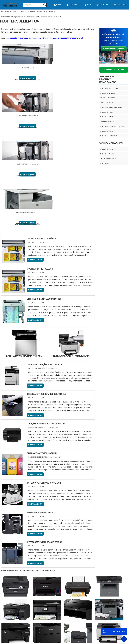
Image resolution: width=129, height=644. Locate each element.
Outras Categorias (111, 143)
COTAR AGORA (12, 79)
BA (55, 513)
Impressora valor (106, 112)
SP (29, 513)
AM (74, 513)
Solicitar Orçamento (114, 70)
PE (50, 513)
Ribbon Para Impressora (66, 574)
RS (45, 513)
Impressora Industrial (58, 38)
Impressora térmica (107, 154)
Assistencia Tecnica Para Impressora (71, 563)
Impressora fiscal (106, 149)
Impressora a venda (33, 17)
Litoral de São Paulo (76, 531)
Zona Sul (39, 531)
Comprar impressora (107, 98)
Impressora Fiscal (76, 38)
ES (24, 513)
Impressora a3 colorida (108, 136)
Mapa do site (113, 567)
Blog (88, 5)
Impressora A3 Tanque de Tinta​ (68, 555)
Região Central (7, 531)
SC (39, 513)
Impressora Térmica (40, 38)
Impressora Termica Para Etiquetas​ (70, 559)
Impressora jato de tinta (109, 88)
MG (18, 513)
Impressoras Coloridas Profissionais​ (71, 571)
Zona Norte (19, 531)
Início (57, 5)
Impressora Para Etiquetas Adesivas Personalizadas (76, 567)
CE (60, 513)
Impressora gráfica (107, 131)
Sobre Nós (72, 5)
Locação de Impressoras (20, 38)
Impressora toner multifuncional (51, 17)
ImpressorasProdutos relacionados (108, 79)
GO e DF (67, 513)
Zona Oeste (29, 531)
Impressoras (105, 163)
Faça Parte (113, 571)
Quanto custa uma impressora (111, 107)
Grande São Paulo (61, 531)
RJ (13, 513)
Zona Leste (49, 531)
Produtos (102, 5)
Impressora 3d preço (107, 93)
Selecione (5, 513)
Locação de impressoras (109, 159)
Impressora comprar (20, 17)
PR (34, 513)
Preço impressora (106, 103)
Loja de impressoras (107, 122)
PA (80, 513)
